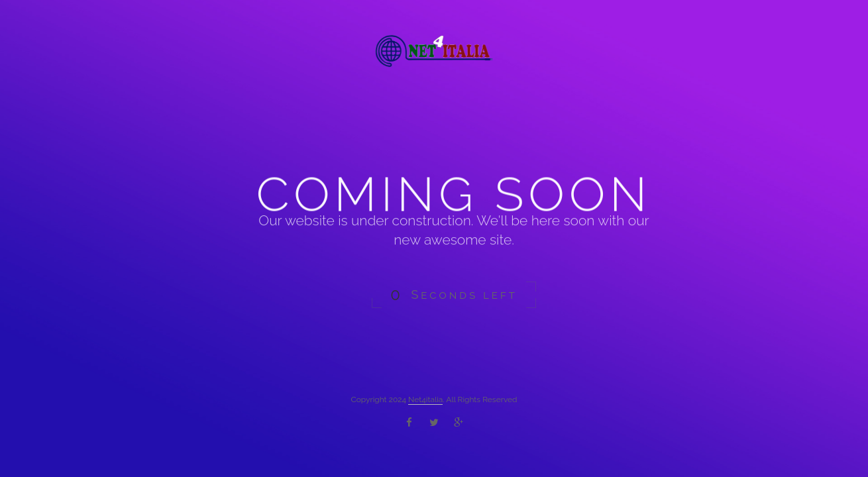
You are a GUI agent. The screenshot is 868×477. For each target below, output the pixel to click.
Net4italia (425, 399)
